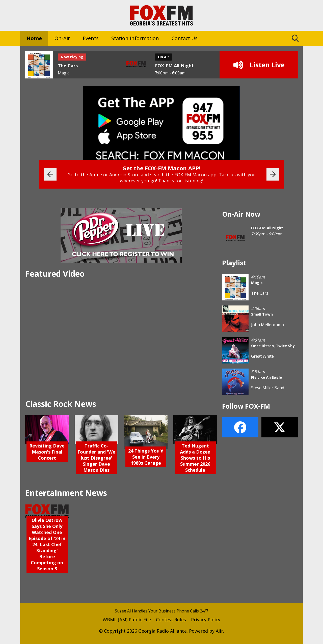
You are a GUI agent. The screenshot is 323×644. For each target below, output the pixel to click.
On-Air (62, 38)
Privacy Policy (206, 620)
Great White (262, 356)
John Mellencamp (267, 325)
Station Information (135, 38)
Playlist (234, 263)
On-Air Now (241, 214)
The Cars (260, 293)
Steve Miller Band (268, 388)
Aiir (219, 631)
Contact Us (185, 38)
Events (91, 38)
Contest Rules (171, 620)
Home (34, 38)
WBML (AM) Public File (127, 620)
